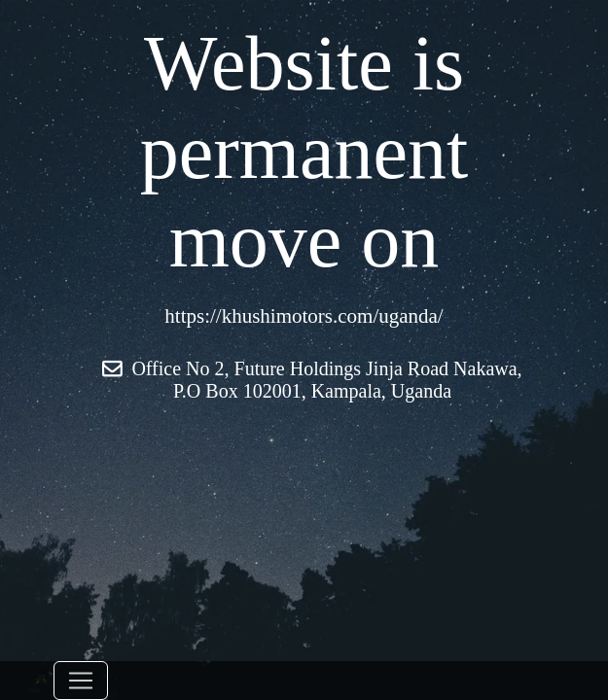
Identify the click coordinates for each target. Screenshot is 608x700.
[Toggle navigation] (81, 681)
